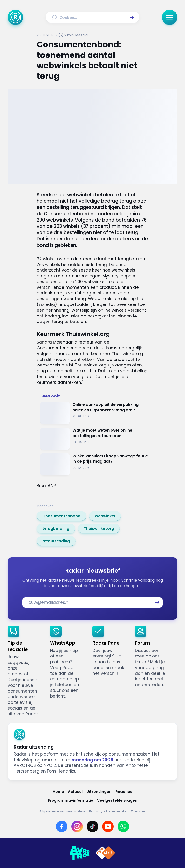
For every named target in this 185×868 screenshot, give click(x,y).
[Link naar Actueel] (75, 791)
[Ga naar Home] (15, 17)
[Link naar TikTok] (92, 826)
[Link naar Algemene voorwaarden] (62, 811)
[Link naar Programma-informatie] (71, 800)
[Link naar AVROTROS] (80, 853)
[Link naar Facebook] (62, 826)
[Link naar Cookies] (138, 811)
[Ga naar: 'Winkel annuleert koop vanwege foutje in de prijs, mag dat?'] (94, 464)
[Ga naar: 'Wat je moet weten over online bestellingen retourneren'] (94, 439)
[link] (61, 516)
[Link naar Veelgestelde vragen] (117, 800)
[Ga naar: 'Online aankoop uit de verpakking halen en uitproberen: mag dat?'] (94, 413)
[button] (132, 17)
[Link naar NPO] (105, 853)
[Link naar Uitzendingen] (99, 791)
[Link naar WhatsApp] (123, 826)
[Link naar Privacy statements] (108, 811)
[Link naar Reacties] (124, 791)
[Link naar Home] (58, 791)
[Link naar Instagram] (77, 826)
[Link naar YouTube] (108, 826)
